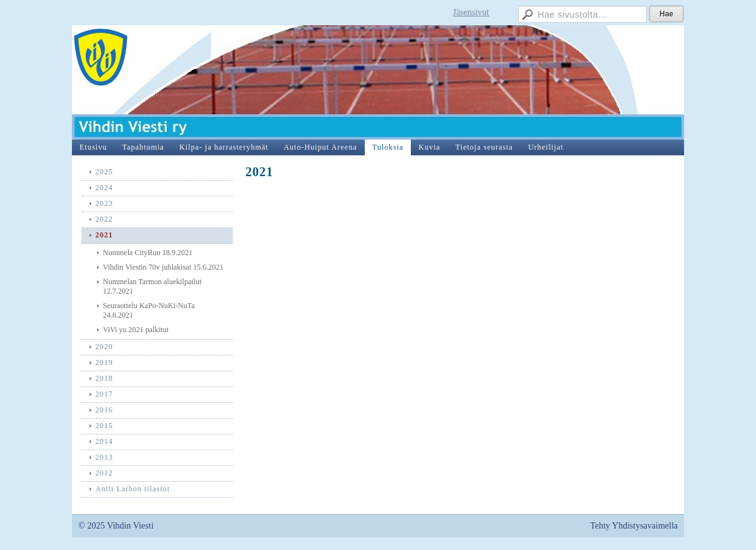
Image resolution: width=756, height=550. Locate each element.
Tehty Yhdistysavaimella (634, 526)
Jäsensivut (471, 12)
